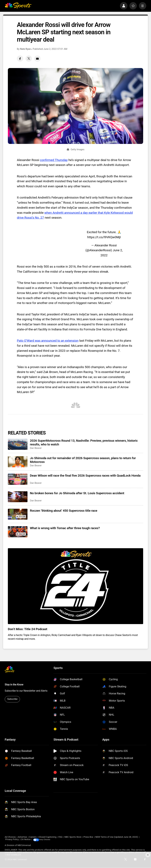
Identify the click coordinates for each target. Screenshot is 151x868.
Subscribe (12, 699)
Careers (33, 837)
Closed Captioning (48, 837)
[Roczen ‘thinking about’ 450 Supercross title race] (18, 514)
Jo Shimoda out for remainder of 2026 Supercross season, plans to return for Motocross (83, 460)
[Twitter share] (29, 59)
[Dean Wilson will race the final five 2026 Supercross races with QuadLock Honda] (18, 479)
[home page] (18, 6)
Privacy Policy (12, 840)
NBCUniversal (24, 845)
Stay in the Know (14, 685)
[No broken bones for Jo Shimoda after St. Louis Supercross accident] (18, 497)
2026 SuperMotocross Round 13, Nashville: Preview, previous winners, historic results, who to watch (84, 442)
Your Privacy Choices (50, 840)
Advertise (22, 837)
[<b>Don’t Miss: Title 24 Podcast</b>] (75, 586)
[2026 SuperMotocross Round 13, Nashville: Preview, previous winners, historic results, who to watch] (18, 444)
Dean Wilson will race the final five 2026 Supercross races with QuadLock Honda (85, 476)
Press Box (88, 837)
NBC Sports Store (73, 837)
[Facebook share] (20, 59)
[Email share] (37, 59)
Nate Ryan (25, 49)
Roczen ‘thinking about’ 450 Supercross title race (64, 511)
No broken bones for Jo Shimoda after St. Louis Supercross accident (77, 493)
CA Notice (26, 840)
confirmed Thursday (54, 160)
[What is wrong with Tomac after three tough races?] (18, 532)
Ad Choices (10, 837)
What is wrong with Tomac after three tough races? (65, 528)
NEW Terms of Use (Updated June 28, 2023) (117, 837)
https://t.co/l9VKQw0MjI (104, 237)
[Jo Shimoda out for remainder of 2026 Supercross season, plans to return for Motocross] (18, 462)
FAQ (61, 837)
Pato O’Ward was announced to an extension (48, 341)
